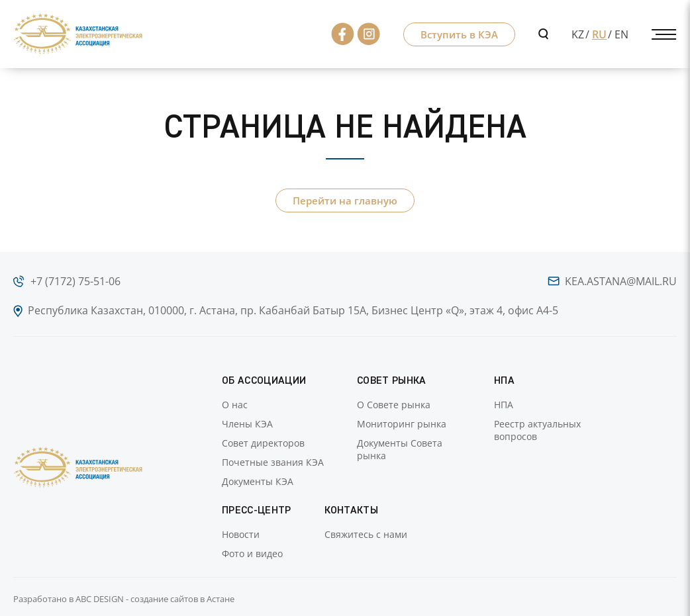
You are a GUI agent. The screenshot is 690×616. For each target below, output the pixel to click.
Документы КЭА (258, 481)
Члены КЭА (247, 424)
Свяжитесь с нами (366, 534)
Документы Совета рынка (400, 449)
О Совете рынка (394, 405)
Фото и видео (252, 553)
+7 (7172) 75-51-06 (75, 281)
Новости (241, 534)
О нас (235, 405)
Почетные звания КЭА (273, 462)
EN (621, 34)
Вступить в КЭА (459, 34)
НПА (504, 405)
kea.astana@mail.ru (621, 281)
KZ (578, 34)
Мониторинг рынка (402, 424)
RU (599, 34)
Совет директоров (263, 443)
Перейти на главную (345, 200)
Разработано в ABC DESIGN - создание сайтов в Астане (124, 599)
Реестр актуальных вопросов (537, 430)
